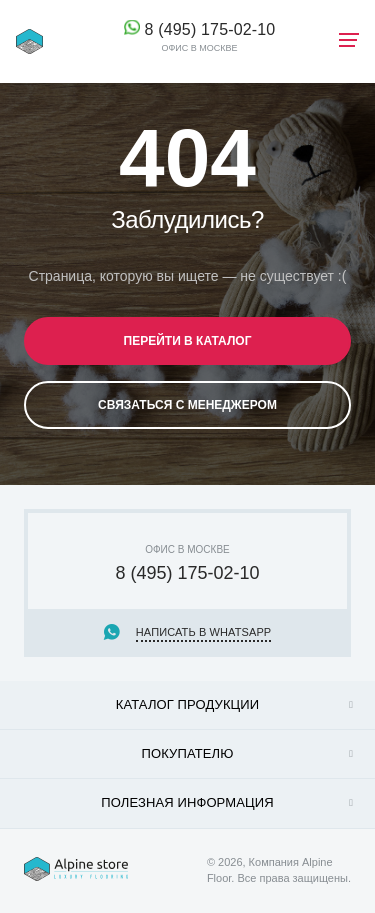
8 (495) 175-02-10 (210, 29)
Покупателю (188, 753)
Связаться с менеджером (187, 405)
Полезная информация (187, 802)
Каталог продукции (188, 704)
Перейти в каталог (188, 341)
